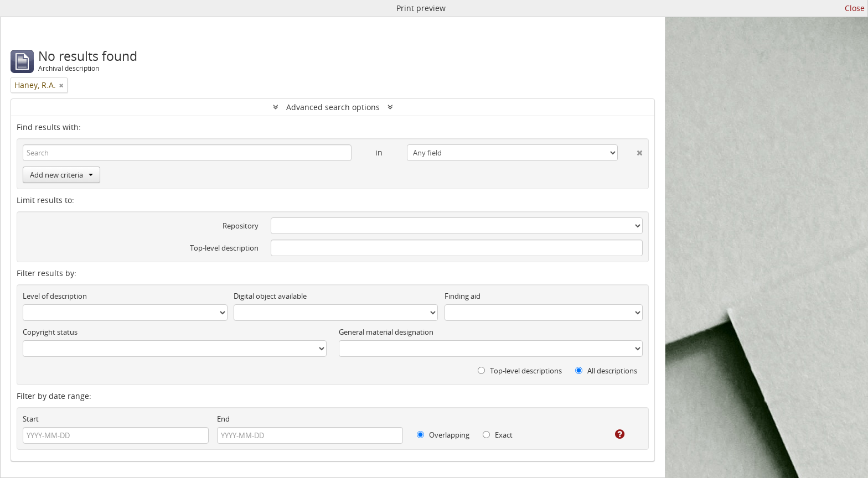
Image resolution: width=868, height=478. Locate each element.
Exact (498, 435)
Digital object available (270, 296)
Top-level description (224, 248)
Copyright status (50, 332)
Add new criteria (61, 175)
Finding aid (463, 296)
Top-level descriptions (520, 371)
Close (855, 8)
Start (31, 419)
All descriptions (606, 371)
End (223, 419)
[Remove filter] (61, 85)
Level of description (55, 296)
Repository (241, 226)
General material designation (386, 332)
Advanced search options (333, 107)
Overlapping (443, 435)
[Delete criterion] (630, 150)
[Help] (612, 434)
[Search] (187, 153)
